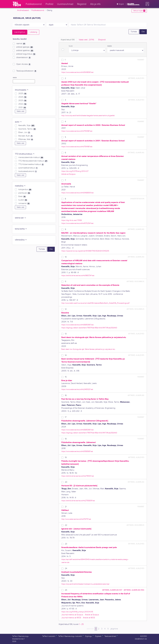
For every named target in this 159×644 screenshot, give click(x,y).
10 (66, 257)
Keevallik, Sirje (27, 126)
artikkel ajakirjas (25, 47)
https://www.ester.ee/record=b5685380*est (77, 325)
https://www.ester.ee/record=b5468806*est (77, 193)
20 (66, 482)
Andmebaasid (23, 10)
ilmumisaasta (22, 90)
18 (66, 439)
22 (66, 525)
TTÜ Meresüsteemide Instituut (33, 161)
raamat (21, 44)
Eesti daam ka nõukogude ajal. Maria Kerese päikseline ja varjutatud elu (88, 349)
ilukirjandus (25, 190)
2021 (22, 108)
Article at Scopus (68, 174)
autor (18, 122)
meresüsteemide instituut (31, 157)
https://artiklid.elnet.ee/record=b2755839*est (78, 501)
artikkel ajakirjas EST (112, 590)
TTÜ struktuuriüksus (25, 154)
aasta (15, 78)
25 (66, 590)
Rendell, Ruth (26, 136)
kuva (71, 46)
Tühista (134, 32)
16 (66, 395)
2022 (23, 104)
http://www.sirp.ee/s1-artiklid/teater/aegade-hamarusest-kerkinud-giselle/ (88, 116)
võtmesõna (21, 240)
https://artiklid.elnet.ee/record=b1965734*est (78, 276)
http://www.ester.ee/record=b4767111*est (76, 519)
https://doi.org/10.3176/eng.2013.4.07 (75, 171)
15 (66, 377)
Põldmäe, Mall (26, 139)
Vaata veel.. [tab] (86, 40)
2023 (23, 101)
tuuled (23, 200)
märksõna (20, 186)
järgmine (114, 629)
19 (66, 457)
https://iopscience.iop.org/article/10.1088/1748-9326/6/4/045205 (85, 251)
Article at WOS (89, 618)
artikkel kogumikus (26, 54)
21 (66, 507)
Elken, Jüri (24, 133)
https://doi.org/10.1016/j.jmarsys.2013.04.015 (77, 612)
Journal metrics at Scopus (72, 615)
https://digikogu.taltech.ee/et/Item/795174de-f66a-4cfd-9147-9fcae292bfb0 (89, 328)
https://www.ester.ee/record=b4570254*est (77, 223)
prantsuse (24, 193)
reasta (109, 46)
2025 (23, 94)
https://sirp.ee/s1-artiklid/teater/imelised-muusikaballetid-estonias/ (85, 584)
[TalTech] (17, 4)
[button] (147, 4)
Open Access (24, 64)
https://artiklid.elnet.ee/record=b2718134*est (78, 476)
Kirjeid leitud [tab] (68, 40)
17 (66, 417)
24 (66, 568)
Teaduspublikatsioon (26, 71)
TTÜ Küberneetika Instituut (31, 164)
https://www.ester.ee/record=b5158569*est (77, 451)
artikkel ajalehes (25, 51)
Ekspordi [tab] (102, 40)
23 (66, 544)
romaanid (24, 203)
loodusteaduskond (28, 171)
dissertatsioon (24, 58)
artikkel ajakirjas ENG (134, 590)
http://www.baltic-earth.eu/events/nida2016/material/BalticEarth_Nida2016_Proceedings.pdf (95, 303)
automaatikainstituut (28, 168)
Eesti (22, 197)
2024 (23, 97)
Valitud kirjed (139, 11)
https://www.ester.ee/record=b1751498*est (77, 131)
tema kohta (21, 229)
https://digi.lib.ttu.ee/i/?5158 (72, 220)
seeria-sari (21, 218)
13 (66, 334)
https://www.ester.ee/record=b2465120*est (77, 389)
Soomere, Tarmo (27, 129)
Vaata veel (20, 111)
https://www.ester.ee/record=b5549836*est (77, 72)
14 (66, 355)
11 (65, 282)
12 (66, 309)
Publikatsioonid (38, 10)
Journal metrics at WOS (71, 618)
